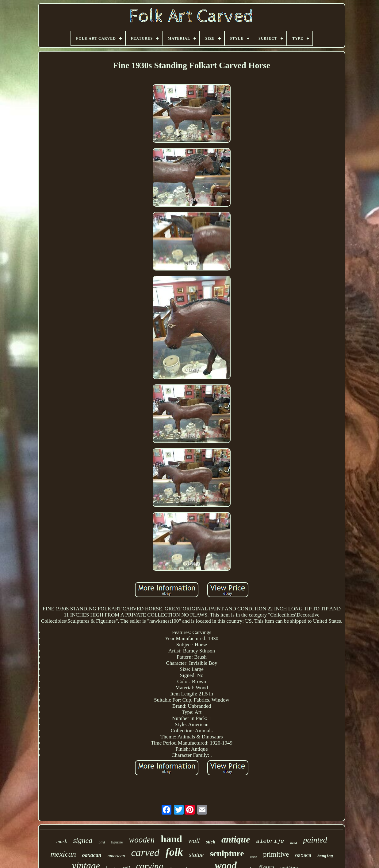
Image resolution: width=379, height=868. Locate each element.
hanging (325, 856)
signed (83, 840)
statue (196, 855)
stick (211, 842)
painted (315, 840)
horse (254, 857)
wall (194, 841)
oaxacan (92, 855)
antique (236, 839)
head (293, 843)
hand (171, 839)
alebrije (270, 841)
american (116, 856)
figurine (117, 842)
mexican (63, 854)
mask (62, 841)
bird (102, 842)
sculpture (227, 853)
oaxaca (303, 855)
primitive (276, 854)
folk (174, 852)
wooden (142, 840)
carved (145, 852)
